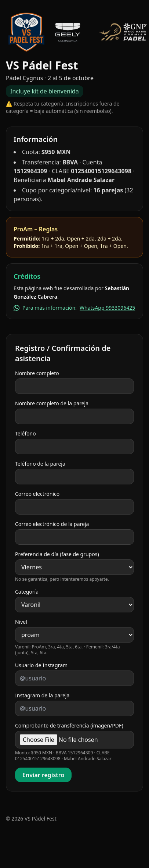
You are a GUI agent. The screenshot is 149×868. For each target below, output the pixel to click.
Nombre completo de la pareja (52, 403)
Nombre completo (37, 373)
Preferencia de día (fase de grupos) (57, 554)
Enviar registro (43, 775)
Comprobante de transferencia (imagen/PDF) (69, 725)
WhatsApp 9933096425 (107, 308)
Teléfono (26, 433)
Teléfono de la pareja (40, 464)
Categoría (27, 592)
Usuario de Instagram (41, 665)
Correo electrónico (37, 494)
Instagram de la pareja (42, 695)
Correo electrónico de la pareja (52, 524)
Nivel (21, 622)
